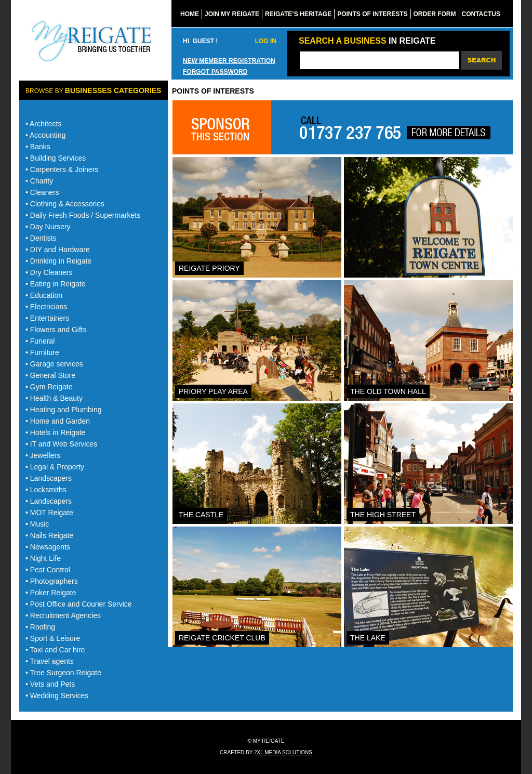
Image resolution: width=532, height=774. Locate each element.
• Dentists (41, 238)
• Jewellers (43, 455)
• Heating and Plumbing (64, 410)
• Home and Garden (58, 421)
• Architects (43, 124)
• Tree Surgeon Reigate (63, 673)
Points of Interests (372, 14)
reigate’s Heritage (298, 14)
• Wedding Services (57, 696)
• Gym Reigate (49, 387)
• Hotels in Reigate (55, 432)
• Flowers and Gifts (56, 330)
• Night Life (43, 558)
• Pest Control (48, 570)
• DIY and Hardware (58, 250)
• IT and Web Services (61, 444)
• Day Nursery (48, 227)
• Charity (39, 181)
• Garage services (54, 364)
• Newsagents (48, 547)
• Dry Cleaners (49, 272)
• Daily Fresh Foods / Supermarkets (83, 215)
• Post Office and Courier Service (79, 604)
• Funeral (40, 341)
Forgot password (215, 72)
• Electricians (46, 307)
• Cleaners (42, 192)
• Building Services (56, 158)
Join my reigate (232, 14)
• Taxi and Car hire (55, 650)
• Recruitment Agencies (63, 615)
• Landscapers (49, 478)
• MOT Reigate (49, 513)
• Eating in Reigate (55, 284)
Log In (266, 41)
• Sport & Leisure (53, 638)
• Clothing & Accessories (65, 204)
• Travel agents (50, 661)
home (190, 14)
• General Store (50, 375)
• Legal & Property (55, 467)
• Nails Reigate (49, 535)
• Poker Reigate (51, 593)
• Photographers (52, 581)
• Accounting (45, 135)
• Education (44, 295)
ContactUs (481, 14)
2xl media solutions (283, 752)
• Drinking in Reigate (58, 261)
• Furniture (42, 352)
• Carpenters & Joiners (62, 169)
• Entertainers (47, 318)
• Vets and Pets (50, 684)
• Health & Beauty (54, 398)
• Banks (38, 147)
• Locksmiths (46, 490)
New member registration (229, 61)
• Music (37, 524)
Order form (435, 14)
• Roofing (40, 627)
